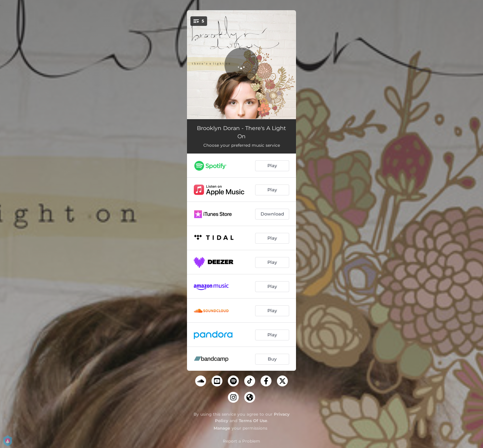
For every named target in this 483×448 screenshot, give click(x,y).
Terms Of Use (253, 421)
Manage (222, 428)
